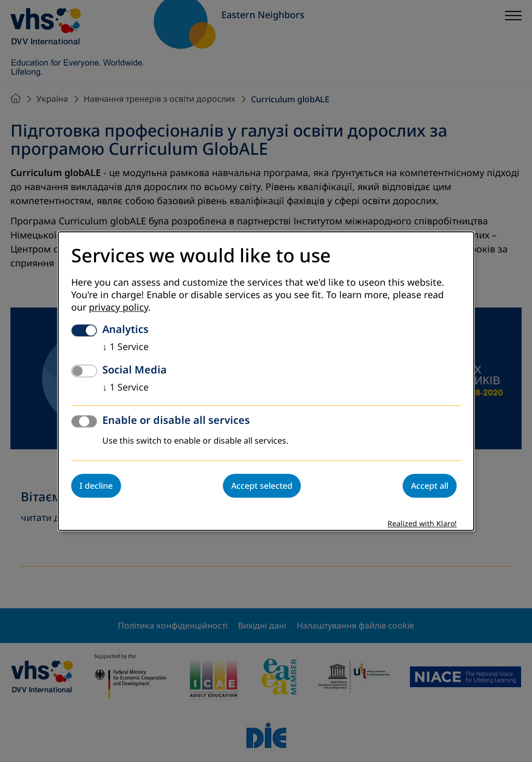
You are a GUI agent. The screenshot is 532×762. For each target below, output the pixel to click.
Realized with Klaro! (422, 524)
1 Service (125, 347)
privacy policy (118, 308)
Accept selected (262, 486)
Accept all (430, 486)
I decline (96, 486)
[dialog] (266, 381)
